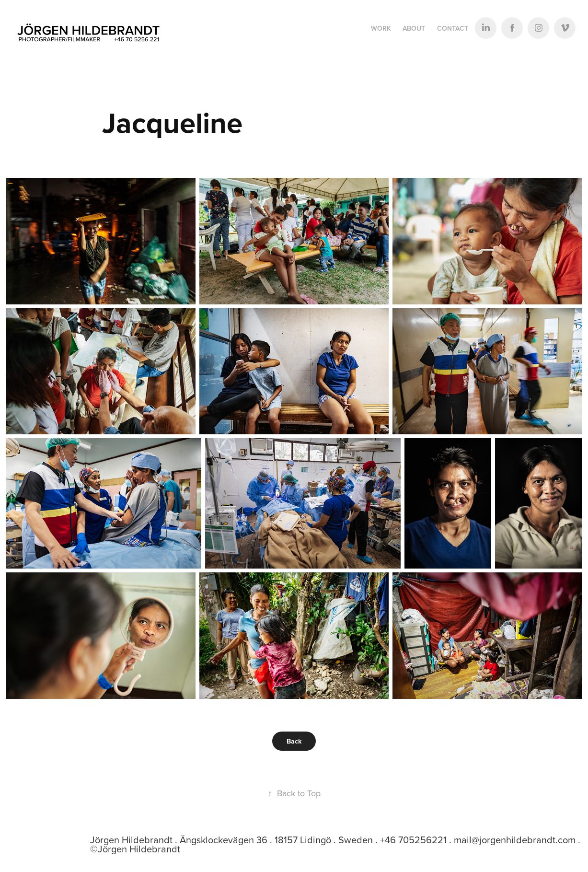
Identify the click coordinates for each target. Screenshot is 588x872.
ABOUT (414, 28)
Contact (453, 28)
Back (294, 741)
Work (381, 28)
